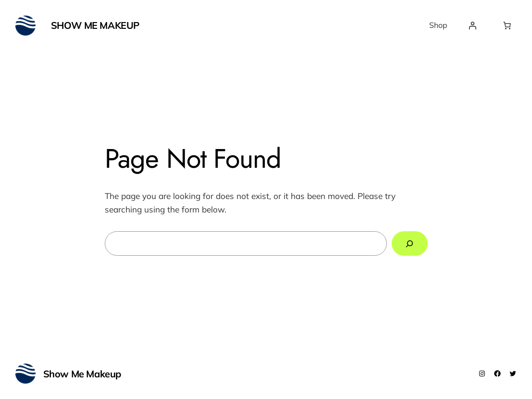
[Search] (409, 243)
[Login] (472, 25)
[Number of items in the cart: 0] (507, 25)
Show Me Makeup (95, 25)
